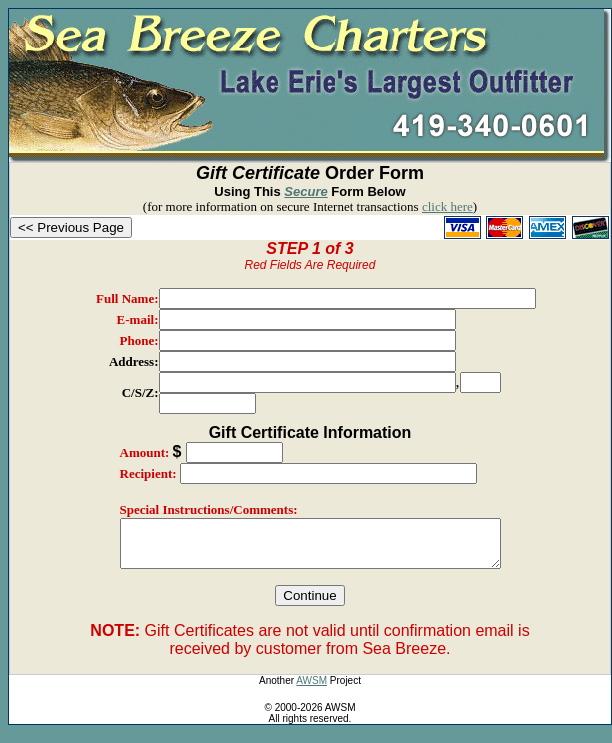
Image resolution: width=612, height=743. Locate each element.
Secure (305, 191)
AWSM (311, 689)
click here (447, 206)
